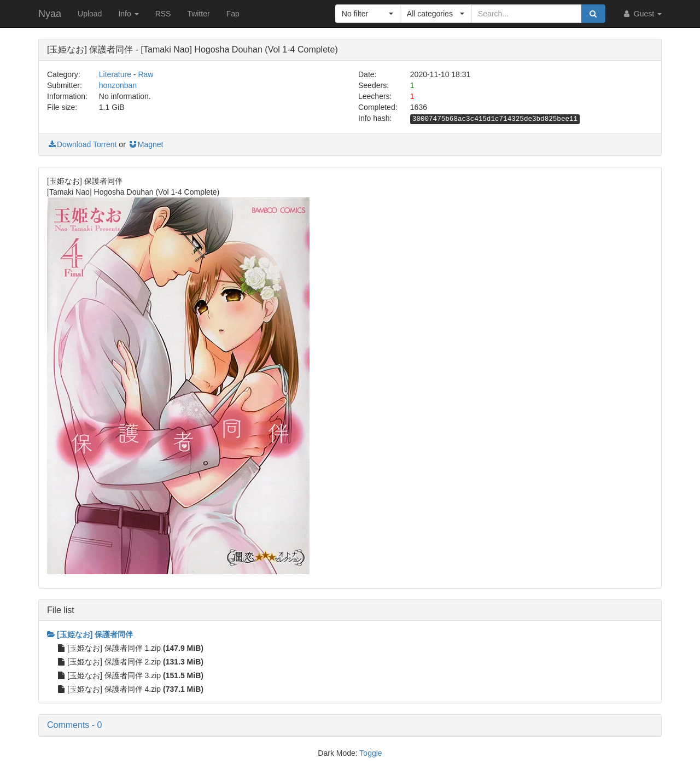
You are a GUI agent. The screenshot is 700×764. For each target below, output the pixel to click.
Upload (90, 14)
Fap (233, 14)
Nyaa (50, 14)
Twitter (198, 14)
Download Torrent (82, 144)
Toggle (371, 753)
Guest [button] (642, 14)
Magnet (146, 144)
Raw (145, 74)
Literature (115, 74)
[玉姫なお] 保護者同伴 (90, 634)
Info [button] (128, 14)
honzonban (118, 85)
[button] (368, 14)
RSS (163, 14)
